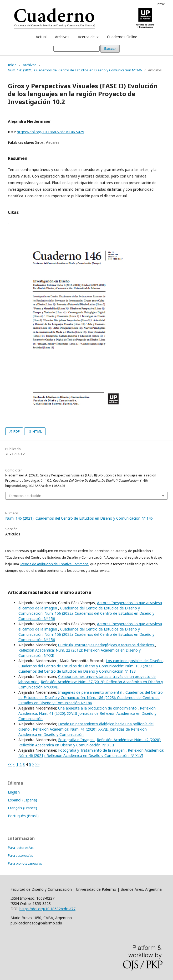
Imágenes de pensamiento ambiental (91, 692)
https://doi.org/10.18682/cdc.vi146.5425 (50, 132)
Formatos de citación (25, 496)
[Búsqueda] (77, 49)
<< (10, 764)
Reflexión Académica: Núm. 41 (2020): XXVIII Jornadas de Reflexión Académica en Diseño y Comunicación (87, 713)
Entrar (160, 4)
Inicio (12, 65)
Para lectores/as (21, 848)
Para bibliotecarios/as (25, 863)
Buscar (110, 49)
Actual (41, 37)
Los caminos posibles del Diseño (134, 661)
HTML (37, 431)
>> (37, 764)
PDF (16, 431)
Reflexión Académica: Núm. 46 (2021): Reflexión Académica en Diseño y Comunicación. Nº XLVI (91, 753)
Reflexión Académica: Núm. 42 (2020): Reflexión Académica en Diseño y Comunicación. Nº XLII (90, 742)
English (14, 792)
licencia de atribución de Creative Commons (54, 564)
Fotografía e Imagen (76, 740)
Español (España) (22, 800)
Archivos (62, 37)
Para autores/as (21, 855)
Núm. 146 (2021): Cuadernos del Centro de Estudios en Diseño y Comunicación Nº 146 (75, 70)
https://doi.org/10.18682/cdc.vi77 (47, 909)
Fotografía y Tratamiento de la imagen (92, 750)
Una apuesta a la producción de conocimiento (98, 708)
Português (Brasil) (23, 816)
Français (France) (22, 808)
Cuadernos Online (122, 37)
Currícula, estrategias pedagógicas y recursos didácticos (107, 645)
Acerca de (87, 37)
